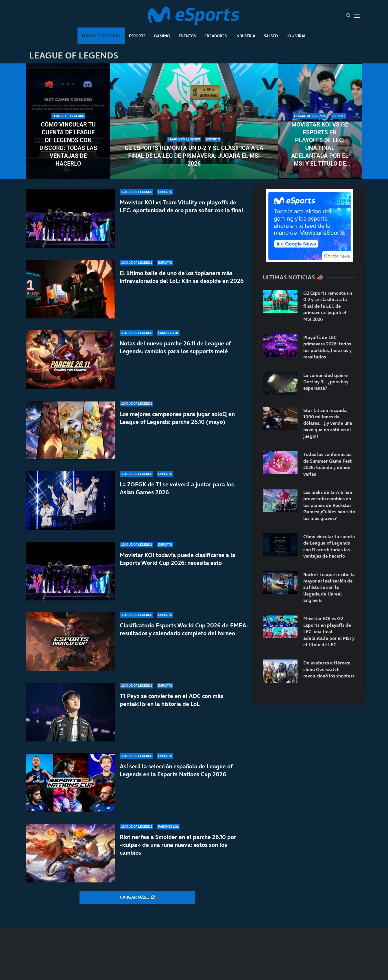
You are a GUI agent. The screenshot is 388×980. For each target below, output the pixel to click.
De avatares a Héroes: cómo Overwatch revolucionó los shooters (329, 669)
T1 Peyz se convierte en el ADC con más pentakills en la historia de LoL (171, 700)
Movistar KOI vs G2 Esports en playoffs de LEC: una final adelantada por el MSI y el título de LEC (320, 144)
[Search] (348, 16)
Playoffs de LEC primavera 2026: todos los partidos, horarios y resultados (327, 347)
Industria (245, 36)
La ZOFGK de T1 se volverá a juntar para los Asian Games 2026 (177, 488)
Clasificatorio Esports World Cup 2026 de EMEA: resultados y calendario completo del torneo (184, 629)
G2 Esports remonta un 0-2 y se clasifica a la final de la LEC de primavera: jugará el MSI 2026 (194, 156)
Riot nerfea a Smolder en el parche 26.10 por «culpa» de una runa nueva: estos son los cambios (178, 847)
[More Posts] (137, 897)
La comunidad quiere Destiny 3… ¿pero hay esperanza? (326, 382)
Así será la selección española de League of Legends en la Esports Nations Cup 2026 (176, 770)
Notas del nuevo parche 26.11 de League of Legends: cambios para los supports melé (175, 347)
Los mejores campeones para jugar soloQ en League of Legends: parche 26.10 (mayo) (177, 418)
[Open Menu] (357, 16)
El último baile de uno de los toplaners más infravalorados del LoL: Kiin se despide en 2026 (182, 277)
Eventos (187, 36)
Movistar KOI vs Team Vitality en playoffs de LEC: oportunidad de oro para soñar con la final (181, 206)
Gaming (162, 36)
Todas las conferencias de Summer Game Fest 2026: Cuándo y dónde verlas (328, 464)
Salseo (271, 36)
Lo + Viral (296, 36)
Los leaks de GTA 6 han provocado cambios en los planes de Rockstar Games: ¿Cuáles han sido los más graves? (329, 505)
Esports (137, 36)
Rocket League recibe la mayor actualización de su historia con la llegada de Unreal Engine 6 (329, 587)
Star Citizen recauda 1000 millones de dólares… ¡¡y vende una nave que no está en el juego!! (328, 423)
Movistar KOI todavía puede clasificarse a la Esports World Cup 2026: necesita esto (178, 559)
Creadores (216, 36)
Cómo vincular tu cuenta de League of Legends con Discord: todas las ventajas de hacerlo (68, 144)
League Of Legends (101, 36)
